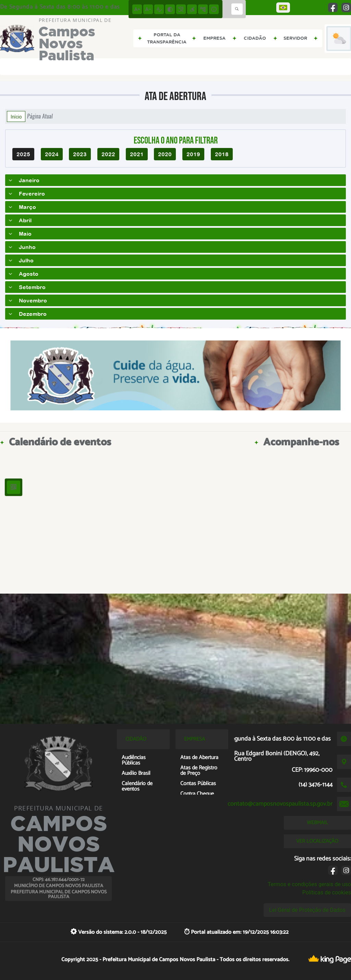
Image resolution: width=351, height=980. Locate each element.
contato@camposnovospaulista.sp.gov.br (280, 804)
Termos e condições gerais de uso (309, 884)
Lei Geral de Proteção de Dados (307, 910)
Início (16, 116)
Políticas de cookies (327, 892)
